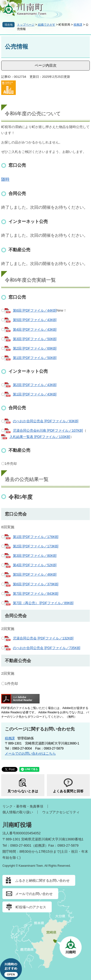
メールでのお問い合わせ (34, 894)
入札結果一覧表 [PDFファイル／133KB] (40, 437)
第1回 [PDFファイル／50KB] (35, 358)
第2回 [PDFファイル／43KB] (35, 385)
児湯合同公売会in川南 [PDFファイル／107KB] (48, 430)
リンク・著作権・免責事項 (23, 806)
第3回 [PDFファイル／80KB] (35, 556)
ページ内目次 (46, 65)
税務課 (78, 25)
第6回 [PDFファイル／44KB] (35, 310)
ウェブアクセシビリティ (61, 812)
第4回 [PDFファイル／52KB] (35, 565)
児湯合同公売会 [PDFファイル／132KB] (43, 638)
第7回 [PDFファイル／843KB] (36, 594)
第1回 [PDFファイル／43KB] (35, 394)
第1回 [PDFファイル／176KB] (36, 537)
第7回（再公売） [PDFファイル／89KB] (43, 603)
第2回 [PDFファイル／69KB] (35, 348)
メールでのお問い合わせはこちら (30, 753)
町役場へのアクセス (31, 907)
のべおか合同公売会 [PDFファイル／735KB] (47, 648)
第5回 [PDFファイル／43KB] (35, 320)
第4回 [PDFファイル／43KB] (35, 329)
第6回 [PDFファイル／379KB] (36, 584)
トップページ (26, 25)
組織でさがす (47, 25)
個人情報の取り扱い (18, 812)
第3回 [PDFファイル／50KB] (35, 339)
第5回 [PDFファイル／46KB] (35, 574)
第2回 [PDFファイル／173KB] (36, 546)
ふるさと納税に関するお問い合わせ (42, 880)
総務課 (40, 845)
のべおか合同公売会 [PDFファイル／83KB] (46, 421)
